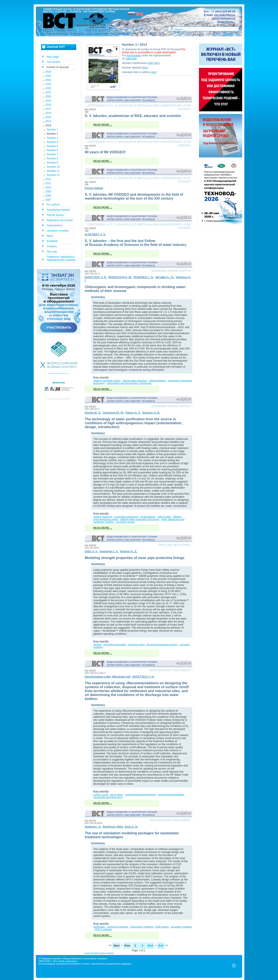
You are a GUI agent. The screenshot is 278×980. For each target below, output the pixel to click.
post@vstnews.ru (223, 18)
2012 (48, 179)
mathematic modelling (142, 927)
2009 (48, 192)
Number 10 (53, 167)
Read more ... (103, 125)
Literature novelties (58, 231)
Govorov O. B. (151, 413)
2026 (48, 72)
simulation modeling (181, 927)
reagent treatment (103, 517)
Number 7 (52, 154)
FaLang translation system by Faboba (99, 953)
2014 (48, 125)
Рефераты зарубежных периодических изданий (61, 258)
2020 (48, 97)
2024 (48, 80)
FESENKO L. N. (143, 277)
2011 (48, 183)
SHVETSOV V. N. (96, 277)
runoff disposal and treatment (140, 795)
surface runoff (101, 795)
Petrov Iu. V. (133, 413)
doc (157, 63)
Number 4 (52, 142)
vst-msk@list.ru (225, 15)
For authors (53, 205)
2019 (48, 101)
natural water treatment (135, 381)
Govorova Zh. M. (113, 413)
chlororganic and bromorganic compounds (129, 383)
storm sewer (116, 795)
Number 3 (52, 138)
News (50, 236)
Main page (53, 57)
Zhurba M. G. (93, 413)
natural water (164, 517)
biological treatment (118, 927)
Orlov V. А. (91, 551)
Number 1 (52, 130)
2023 (48, 84)
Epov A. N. (131, 827)
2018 (48, 105)
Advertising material (58, 210)
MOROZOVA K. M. (120, 277)
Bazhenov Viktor (113, 827)
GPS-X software (103, 929)
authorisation (134, 55)
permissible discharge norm (108, 797)
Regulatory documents (60, 220)
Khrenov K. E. (129, 551)
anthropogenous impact (106, 519)
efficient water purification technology (140, 519)
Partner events (55, 215)
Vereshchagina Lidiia (98, 677)
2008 (48, 196)
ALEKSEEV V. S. (95, 234)
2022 (48, 88)
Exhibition (52, 241)
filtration (178, 517)
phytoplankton (148, 517)
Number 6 (52, 150)
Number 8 (52, 159)
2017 (48, 109)
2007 (48, 200)
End (161, 946)
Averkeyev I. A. (109, 551)
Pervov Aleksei (94, 188)
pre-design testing (125, 522)
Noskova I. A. (93, 827)
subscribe (131, 58)
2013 (48, 121)
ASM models (162, 927)
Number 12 (53, 175)
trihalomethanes (157, 381)
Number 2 (52, 134)
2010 (48, 187)
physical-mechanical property (162, 644)
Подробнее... (226, 22)
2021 (48, 92)
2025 (48, 76)
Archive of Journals (58, 67)
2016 (48, 113)
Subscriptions (55, 225)
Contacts (52, 246)
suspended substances (127, 517)
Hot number (54, 62)
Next (150, 946)
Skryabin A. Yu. (165, 277)
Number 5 (52, 146)
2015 (48, 117)
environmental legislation (171, 795)
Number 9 (52, 163)
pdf (150, 63)
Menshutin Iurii (122, 677)
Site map (52, 252)
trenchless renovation (115, 644)
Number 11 (53, 171)
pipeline (98, 644)
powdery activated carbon (107, 381)
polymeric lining (136, 644)
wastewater (99, 927)
